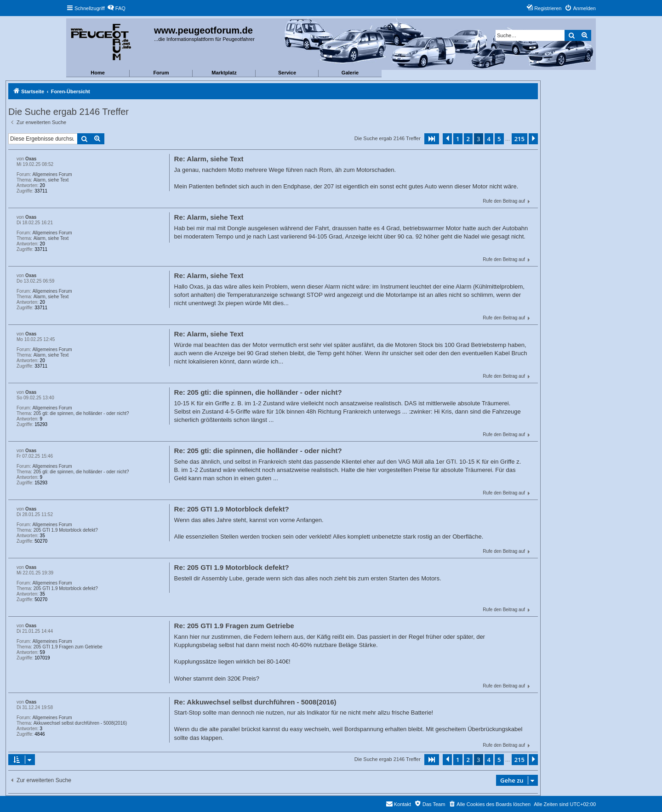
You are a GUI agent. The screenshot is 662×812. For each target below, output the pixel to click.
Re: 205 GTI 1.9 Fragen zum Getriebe (234, 626)
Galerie (350, 73)
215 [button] (519, 139)
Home (98, 73)
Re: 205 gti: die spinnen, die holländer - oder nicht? (258, 392)
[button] (432, 139)
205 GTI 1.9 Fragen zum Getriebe (68, 647)
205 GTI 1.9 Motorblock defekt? (66, 530)
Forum (161, 73)
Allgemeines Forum (52, 174)
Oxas (31, 159)
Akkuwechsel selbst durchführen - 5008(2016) (80, 723)
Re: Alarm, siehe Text (209, 159)
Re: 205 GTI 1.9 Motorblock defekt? (232, 509)
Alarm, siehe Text (51, 180)
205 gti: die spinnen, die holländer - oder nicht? (81, 413)
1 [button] (458, 139)
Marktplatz (224, 73)
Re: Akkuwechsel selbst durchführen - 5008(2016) (255, 702)
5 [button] (499, 139)
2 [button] (468, 139)
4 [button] (489, 139)
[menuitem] (116, 8)
